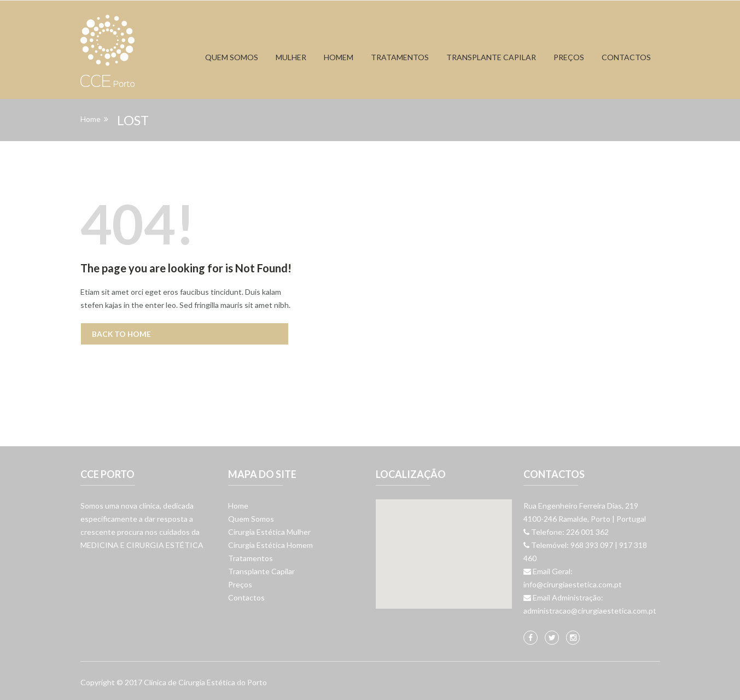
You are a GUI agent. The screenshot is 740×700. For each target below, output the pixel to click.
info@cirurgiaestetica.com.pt (573, 584)
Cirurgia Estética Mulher (269, 532)
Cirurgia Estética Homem (270, 545)
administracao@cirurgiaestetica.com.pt (590, 611)
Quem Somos (232, 57)
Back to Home (122, 334)
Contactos (626, 57)
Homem (339, 57)
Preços (569, 57)
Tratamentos (400, 57)
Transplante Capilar (261, 571)
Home (91, 119)
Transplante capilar (491, 57)
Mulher (291, 57)
